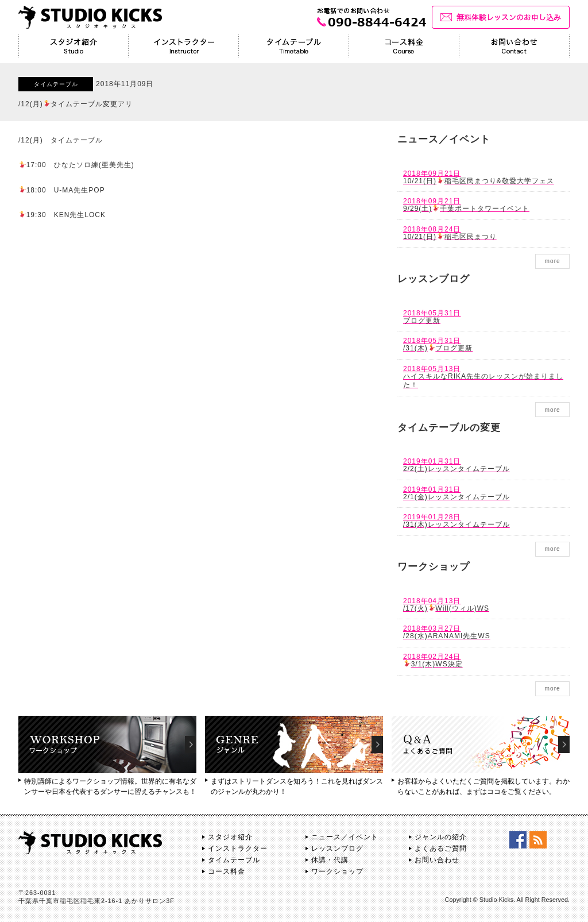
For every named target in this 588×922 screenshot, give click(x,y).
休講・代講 (330, 860)
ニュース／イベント (345, 837)
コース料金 (227, 871)
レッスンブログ (337, 848)
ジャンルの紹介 (441, 837)
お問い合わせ (437, 860)
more (552, 261)
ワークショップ (337, 871)
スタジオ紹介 (230, 837)
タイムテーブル (234, 860)
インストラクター (238, 848)
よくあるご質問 (441, 848)
